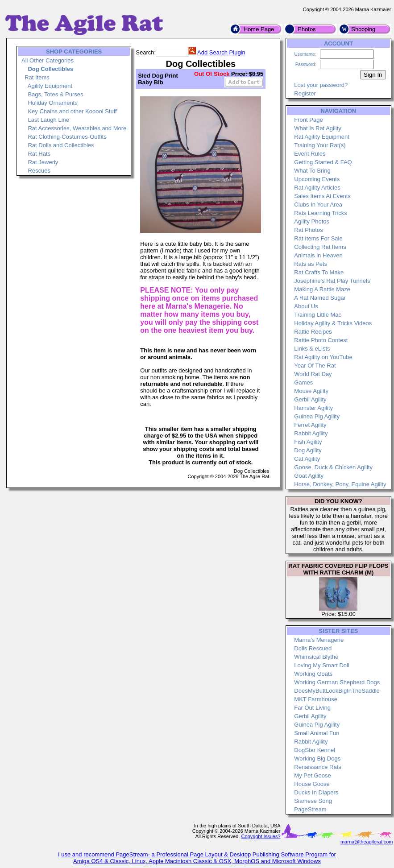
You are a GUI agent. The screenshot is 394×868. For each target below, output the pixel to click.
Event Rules (310, 154)
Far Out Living (312, 708)
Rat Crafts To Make (319, 272)
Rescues (39, 171)
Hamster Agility (313, 408)
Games (303, 382)
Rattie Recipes (313, 332)
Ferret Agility (310, 425)
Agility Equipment (50, 86)
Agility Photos (312, 221)
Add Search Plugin (221, 52)
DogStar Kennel (315, 750)
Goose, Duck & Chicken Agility (333, 467)
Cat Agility (307, 459)
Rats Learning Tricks (321, 213)
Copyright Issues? (261, 836)
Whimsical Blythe (316, 657)
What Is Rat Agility (317, 128)
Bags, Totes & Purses (55, 94)
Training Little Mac (318, 315)
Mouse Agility (311, 391)
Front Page (308, 120)
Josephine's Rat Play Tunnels (332, 281)
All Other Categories (48, 60)
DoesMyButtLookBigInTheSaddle (337, 691)
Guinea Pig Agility (317, 416)
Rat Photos (308, 230)
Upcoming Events (317, 179)
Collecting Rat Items (320, 247)
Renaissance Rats (318, 767)
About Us (306, 306)
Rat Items (37, 77)
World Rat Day (313, 374)
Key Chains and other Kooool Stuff (72, 111)
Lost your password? (321, 85)
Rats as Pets (311, 264)
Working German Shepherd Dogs (337, 682)
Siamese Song (313, 801)
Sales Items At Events (322, 196)
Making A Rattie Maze (322, 289)
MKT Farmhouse (316, 699)
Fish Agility (308, 442)
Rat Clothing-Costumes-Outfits (67, 137)
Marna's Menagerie (319, 640)
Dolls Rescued (313, 648)
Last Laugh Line (48, 120)
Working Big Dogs (317, 758)
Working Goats (313, 674)
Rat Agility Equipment (322, 137)
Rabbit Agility (311, 433)
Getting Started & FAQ (323, 162)
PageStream (310, 809)
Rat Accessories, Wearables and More (77, 128)
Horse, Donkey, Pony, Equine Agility (340, 484)
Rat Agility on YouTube (323, 357)
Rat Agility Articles (317, 188)
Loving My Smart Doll (322, 665)
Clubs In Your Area (318, 205)
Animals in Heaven (318, 255)
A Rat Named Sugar (320, 298)
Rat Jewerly (43, 162)
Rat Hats (39, 154)
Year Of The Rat (315, 366)
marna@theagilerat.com (367, 842)
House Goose (312, 784)
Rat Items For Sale (318, 238)
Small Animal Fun (317, 733)
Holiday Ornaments (52, 103)
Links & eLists (312, 349)
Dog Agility (308, 450)
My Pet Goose (312, 775)
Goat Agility (309, 476)
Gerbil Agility (310, 399)
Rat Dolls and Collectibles (61, 145)
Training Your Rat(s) (320, 145)
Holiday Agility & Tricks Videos (333, 323)
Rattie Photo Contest (321, 340)
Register (305, 93)
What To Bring (312, 171)
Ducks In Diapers (316, 792)
